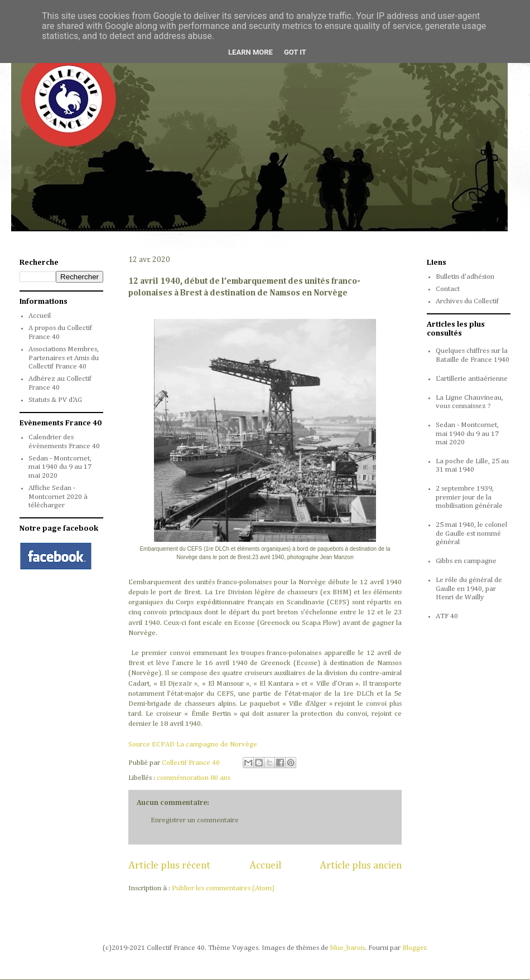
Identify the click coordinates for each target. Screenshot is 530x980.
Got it (295, 52)
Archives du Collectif (467, 301)
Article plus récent (169, 866)
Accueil (265, 866)
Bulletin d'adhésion (465, 277)
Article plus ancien (361, 866)
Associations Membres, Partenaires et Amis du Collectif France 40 (64, 358)
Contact (448, 289)
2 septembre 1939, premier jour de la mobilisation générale (469, 497)
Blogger (414, 948)
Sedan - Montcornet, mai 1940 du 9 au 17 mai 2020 (60, 467)
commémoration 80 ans (194, 778)
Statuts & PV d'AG (55, 400)
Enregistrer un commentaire (195, 820)
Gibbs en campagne (466, 561)
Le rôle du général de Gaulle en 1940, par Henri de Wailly (469, 589)
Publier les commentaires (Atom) (223, 888)
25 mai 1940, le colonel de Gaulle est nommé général (471, 533)
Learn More (250, 52)
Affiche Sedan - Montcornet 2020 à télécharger (58, 497)
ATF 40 (447, 616)
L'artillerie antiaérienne (472, 379)
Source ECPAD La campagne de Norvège (193, 744)
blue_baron (348, 948)
